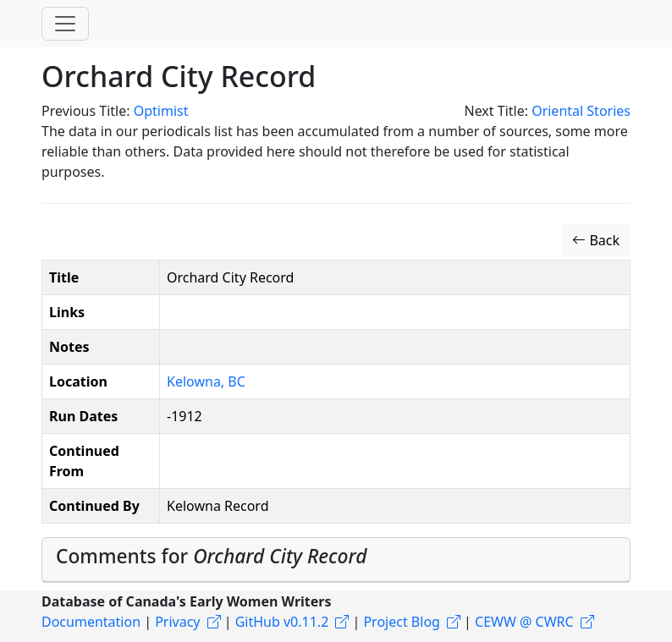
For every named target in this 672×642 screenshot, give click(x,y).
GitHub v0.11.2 (282, 622)
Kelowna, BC (206, 381)
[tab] (336, 560)
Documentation (91, 622)
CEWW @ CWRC (524, 622)
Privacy (177, 622)
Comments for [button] (212, 556)
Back (596, 240)
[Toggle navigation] (65, 24)
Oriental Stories (581, 111)
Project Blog (401, 622)
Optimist (161, 111)
